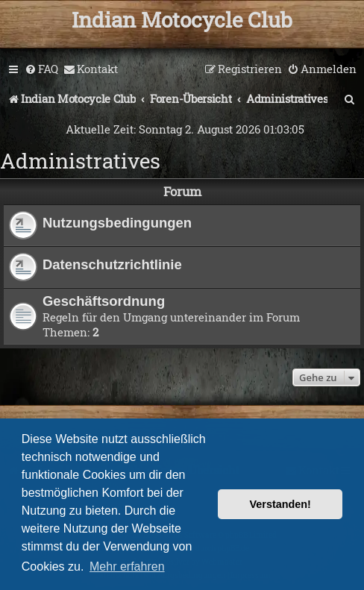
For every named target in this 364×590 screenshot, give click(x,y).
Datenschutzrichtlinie (112, 264)
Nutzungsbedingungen (117, 223)
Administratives (80, 161)
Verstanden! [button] (280, 504)
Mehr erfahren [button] (127, 567)
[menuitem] (41, 69)
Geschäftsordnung (104, 301)
